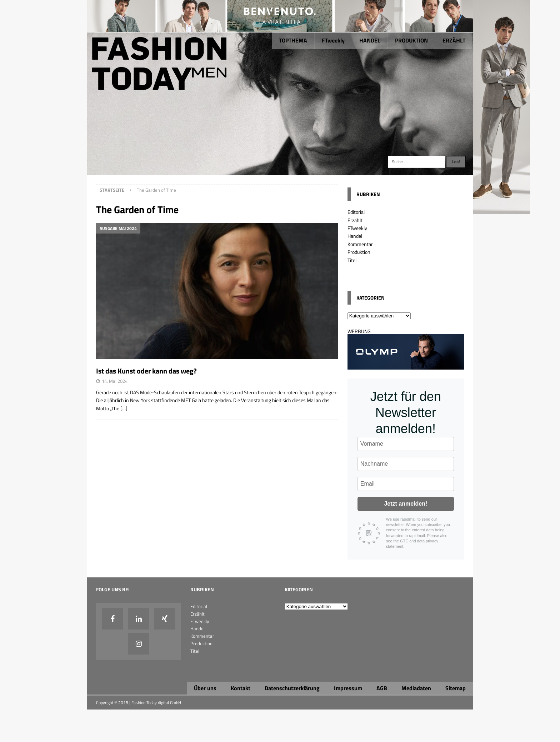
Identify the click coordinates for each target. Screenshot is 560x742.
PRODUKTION (411, 40)
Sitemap (456, 688)
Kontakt (241, 688)
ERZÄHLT (454, 40)
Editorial (356, 212)
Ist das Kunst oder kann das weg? (146, 371)
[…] (124, 408)
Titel (352, 260)
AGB (382, 688)
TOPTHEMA (293, 40)
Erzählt (355, 220)
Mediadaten (416, 688)
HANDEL (370, 40)
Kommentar (360, 244)
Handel (355, 236)
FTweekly (333, 40)
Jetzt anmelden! (406, 504)
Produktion (359, 252)
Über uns (205, 688)
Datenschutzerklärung (292, 688)
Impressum (348, 688)
